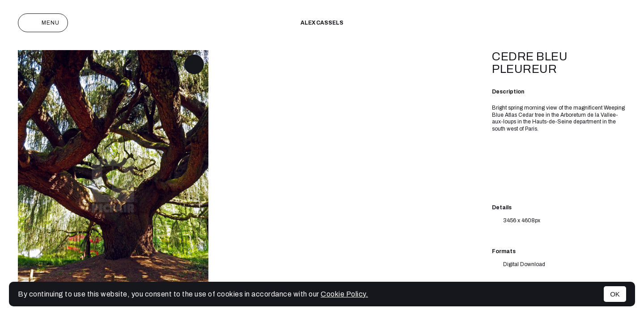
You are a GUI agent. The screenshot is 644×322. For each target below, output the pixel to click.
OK (615, 294)
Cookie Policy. (344, 294)
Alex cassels (322, 23)
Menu (43, 23)
